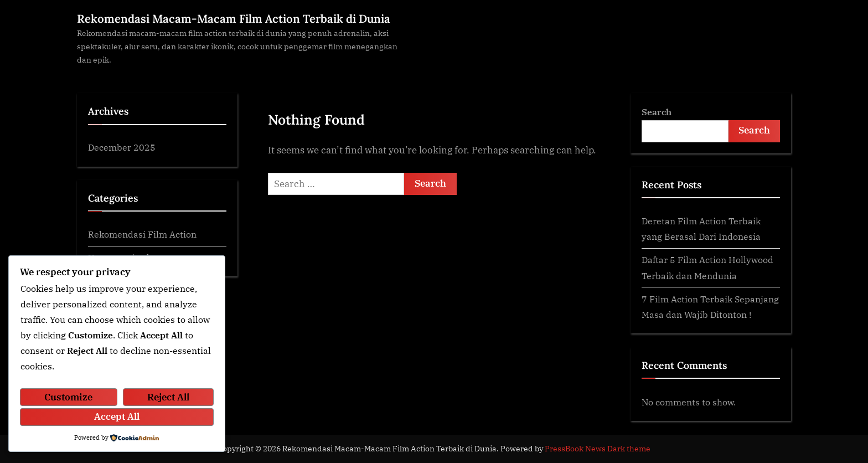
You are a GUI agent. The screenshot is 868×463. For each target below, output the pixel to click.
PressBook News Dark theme (598, 449)
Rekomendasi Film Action (142, 234)
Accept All (117, 416)
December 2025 (122, 147)
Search (657, 112)
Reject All (168, 397)
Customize (68, 397)
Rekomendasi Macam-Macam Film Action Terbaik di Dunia (234, 19)
